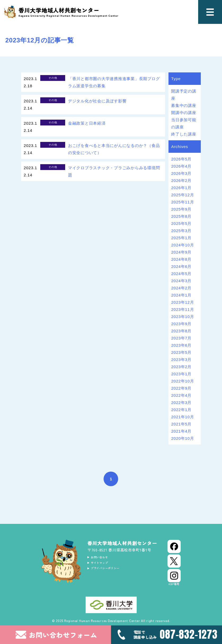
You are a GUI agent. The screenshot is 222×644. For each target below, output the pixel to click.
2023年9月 (181, 324)
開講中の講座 (184, 113)
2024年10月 (183, 245)
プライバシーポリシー (112, 572)
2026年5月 (181, 159)
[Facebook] (174, 546)
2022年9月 (181, 388)
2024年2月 (181, 288)
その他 (53, 78)
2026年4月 (181, 166)
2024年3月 (181, 281)
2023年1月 (181, 374)
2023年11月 (183, 309)
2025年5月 (181, 223)
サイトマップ (104, 565)
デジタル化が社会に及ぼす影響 (97, 101)
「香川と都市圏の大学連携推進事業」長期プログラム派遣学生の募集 (114, 82)
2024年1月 (181, 295)
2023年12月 (183, 302)
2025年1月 (181, 238)
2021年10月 (183, 417)
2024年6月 (181, 266)
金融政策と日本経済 (87, 123)
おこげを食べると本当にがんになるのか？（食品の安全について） (114, 149)
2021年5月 (181, 424)
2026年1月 (181, 188)
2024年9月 (181, 252)
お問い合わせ (104, 558)
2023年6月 (181, 345)
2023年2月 (181, 367)
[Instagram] (174, 577)
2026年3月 (181, 173)
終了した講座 (184, 134)
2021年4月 (181, 431)
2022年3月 (181, 402)
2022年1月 (181, 410)
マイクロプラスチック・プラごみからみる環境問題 (114, 171)
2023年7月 (181, 338)
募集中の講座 (184, 105)
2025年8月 (181, 216)
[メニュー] (210, 12)
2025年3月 (181, 231)
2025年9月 (181, 209)
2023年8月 (181, 331)
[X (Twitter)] (174, 561)
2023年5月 (181, 352)
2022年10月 (183, 381)
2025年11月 (183, 202)
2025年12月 (183, 195)
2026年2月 (181, 180)
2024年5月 (181, 274)
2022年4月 (181, 395)
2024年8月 (181, 259)
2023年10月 (183, 317)
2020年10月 (183, 438)
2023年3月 (181, 360)
